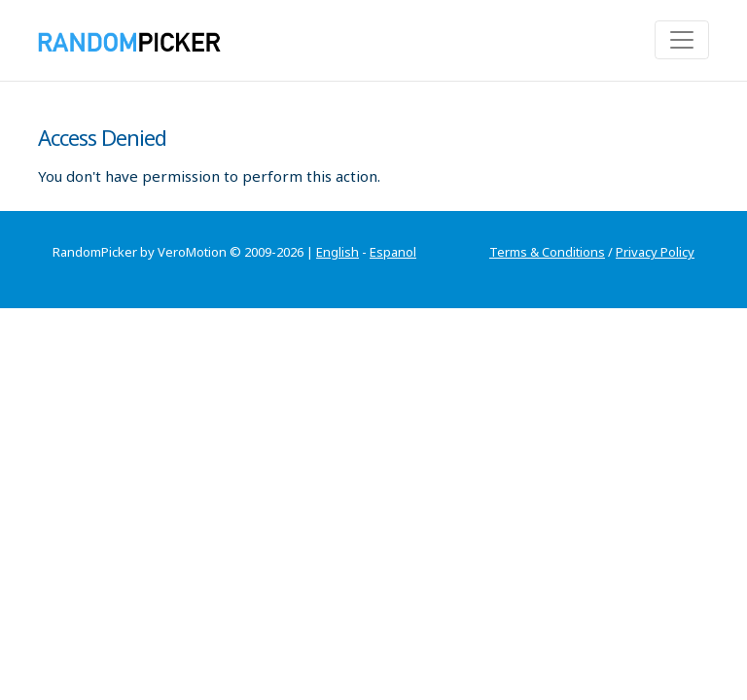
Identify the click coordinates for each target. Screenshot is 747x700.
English (338, 252)
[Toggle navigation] (682, 40)
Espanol (393, 252)
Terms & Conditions (547, 252)
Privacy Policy (655, 252)
